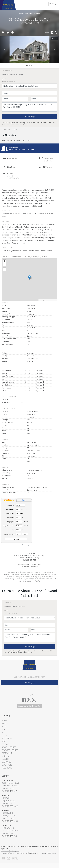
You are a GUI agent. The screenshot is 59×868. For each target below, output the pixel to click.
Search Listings (9, 747)
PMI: (13, 530)
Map (30, 65)
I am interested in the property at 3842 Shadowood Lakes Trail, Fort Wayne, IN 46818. (29, 107)
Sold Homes (7, 768)
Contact (6, 744)
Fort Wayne (29, 14)
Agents (5, 723)
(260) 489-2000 (8, 788)
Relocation (7, 738)
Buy (3, 729)
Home (4, 720)
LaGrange (6, 762)
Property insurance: (9, 526)
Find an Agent (29, 683)
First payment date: (9, 534)
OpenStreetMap (48, 300)
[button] (4, 49)
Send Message (30, 116)
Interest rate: (11, 518)
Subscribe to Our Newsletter (30, 706)
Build (4, 735)
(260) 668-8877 (8, 803)
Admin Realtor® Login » (10, 851)
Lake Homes (7, 765)
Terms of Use (8, 853)
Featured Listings (10, 750)
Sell (4, 732)
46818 (38, 14)
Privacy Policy (24, 124)
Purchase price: (10, 505)
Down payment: (10, 509)
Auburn (5, 759)
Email (4, 79)
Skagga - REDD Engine (48, 853)
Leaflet (41, 300)
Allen (21, 14)
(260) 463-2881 (8, 833)
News (4, 741)
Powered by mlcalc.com (29, 545)
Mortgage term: (10, 514)
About (4, 726)
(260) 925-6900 (8, 818)
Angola (5, 756)
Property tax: (11, 522)
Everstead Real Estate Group (13, 74)
